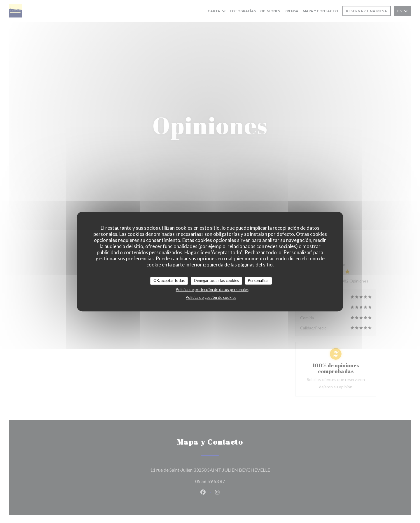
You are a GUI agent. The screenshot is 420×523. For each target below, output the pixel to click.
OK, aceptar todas (169, 280)
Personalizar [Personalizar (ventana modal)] (258, 280)
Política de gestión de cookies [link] (211, 297)
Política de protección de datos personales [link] (212, 289)
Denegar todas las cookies (216, 280)
